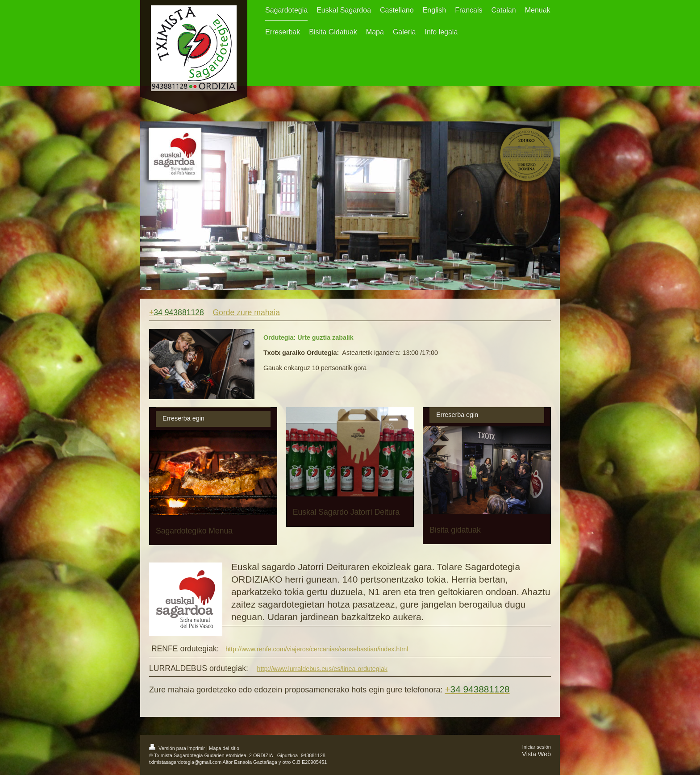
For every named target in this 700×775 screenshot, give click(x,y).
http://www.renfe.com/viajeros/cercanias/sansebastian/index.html (317, 649)
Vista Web (536, 754)
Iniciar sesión (537, 747)
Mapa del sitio (224, 748)
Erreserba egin (183, 418)
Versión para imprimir (178, 748)
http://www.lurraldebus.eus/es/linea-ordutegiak (322, 669)
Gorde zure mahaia (246, 312)
